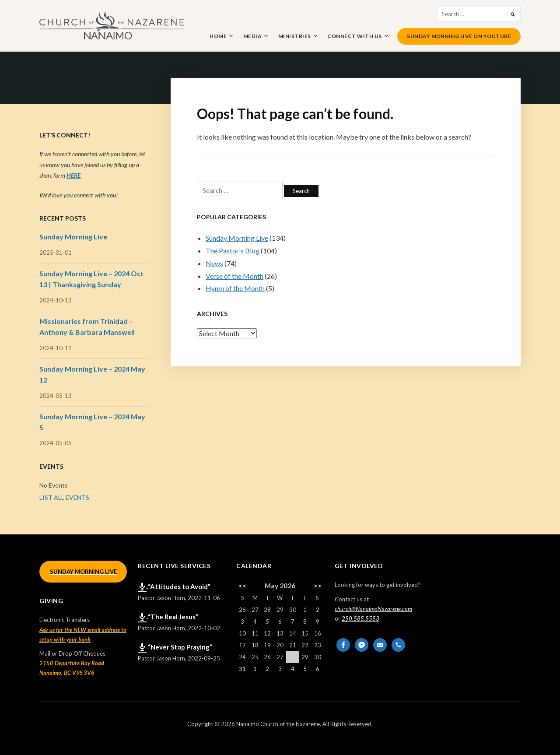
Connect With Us (355, 36)
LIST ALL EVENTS (64, 497)
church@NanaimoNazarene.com (373, 609)
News (214, 263)
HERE (73, 175)
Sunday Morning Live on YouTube (459, 36)
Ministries (295, 36)
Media (253, 36)
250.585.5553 (360, 618)
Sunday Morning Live (237, 238)
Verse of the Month (234, 276)
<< (242, 586)
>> (318, 586)
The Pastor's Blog (233, 251)
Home (218, 36)
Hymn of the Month (235, 288)
